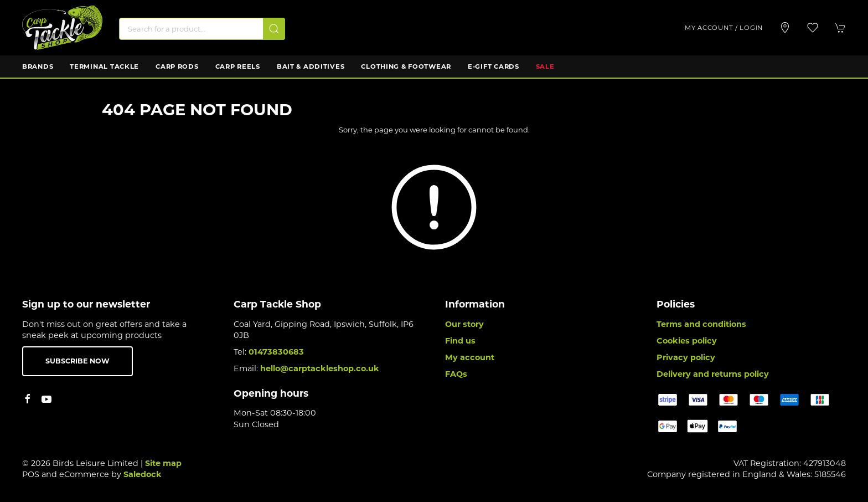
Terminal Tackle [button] (104, 66)
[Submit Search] (274, 29)
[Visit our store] (785, 28)
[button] (813, 28)
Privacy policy (686, 357)
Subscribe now (77, 361)
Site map (163, 463)
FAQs (456, 374)
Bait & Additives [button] (311, 66)
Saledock (143, 474)
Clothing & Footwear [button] (406, 66)
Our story (464, 324)
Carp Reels (238, 66)
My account (470, 357)
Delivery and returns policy (713, 374)
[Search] (202, 29)
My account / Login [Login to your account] (724, 28)
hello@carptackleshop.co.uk (320, 368)
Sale (545, 66)
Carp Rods (177, 66)
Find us (460, 341)
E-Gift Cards (494, 66)
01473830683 (276, 352)
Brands (38, 66)
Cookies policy (687, 341)
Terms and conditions (701, 324)
